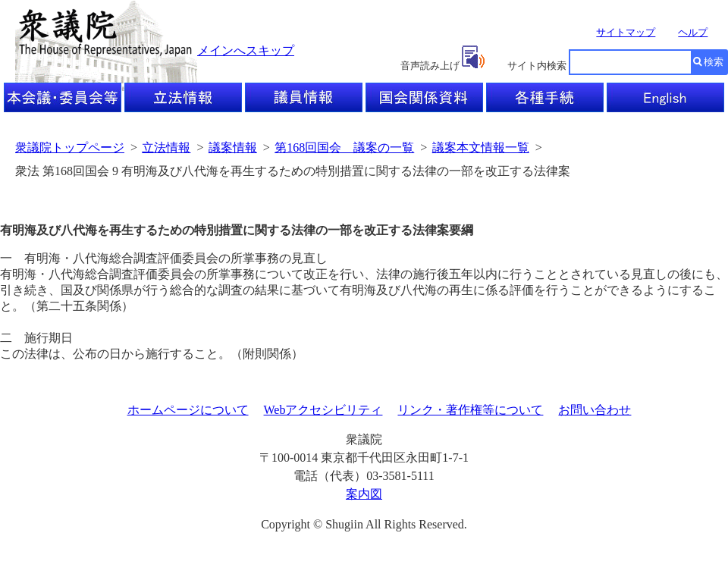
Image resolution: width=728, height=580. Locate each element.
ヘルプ (693, 32)
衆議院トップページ (70, 147)
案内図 (364, 494)
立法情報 (166, 147)
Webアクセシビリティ (323, 410)
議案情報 (233, 147)
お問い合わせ (595, 410)
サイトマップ (626, 32)
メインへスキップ (246, 50)
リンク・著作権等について (470, 410)
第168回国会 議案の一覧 (344, 147)
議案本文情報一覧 (481, 147)
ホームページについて (188, 410)
